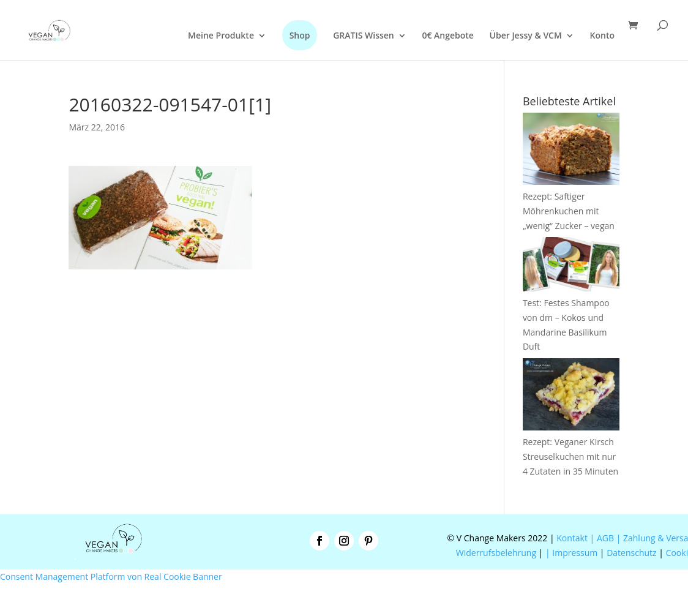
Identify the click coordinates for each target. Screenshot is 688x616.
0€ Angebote (448, 36)
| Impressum (571, 553)
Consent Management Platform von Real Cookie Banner (111, 577)
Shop (300, 35)
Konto (602, 36)
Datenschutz (631, 553)
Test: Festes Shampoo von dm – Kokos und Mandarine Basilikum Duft (571, 317)
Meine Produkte (221, 36)
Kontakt (571, 538)
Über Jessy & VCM (526, 36)
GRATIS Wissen (364, 36)
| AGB (602, 538)
